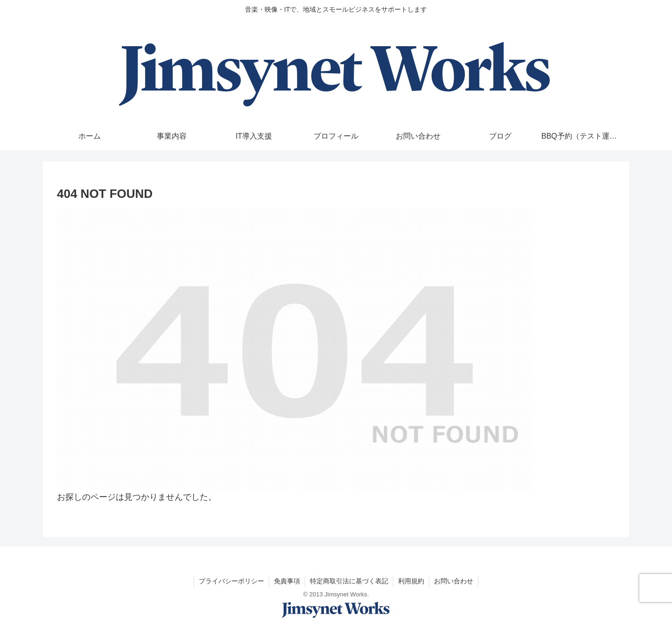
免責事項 (287, 581)
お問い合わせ (454, 581)
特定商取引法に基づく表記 (349, 581)
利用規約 (411, 581)
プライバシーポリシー (231, 581)
